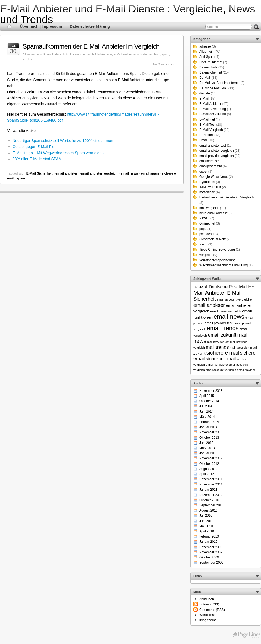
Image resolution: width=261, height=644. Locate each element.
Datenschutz (60, 54)
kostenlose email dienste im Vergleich (226, 197)
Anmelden (207, 599)
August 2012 (208, 469)
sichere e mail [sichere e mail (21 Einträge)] (223, 353)
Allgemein (29, 54)
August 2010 (208, 510)
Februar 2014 (209, 422)
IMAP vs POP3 (210, 187)
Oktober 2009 (209, 557)
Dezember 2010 (211, 495)
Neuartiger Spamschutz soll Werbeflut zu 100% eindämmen (63, 141)
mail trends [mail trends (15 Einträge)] (217, 347)
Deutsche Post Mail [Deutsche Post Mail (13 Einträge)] (228, 287)
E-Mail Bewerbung (213, 109)
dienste (205, 93)
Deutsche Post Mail (213, 88)
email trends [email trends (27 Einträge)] (223, 328)
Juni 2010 (206, 521)
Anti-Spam (44, 54)
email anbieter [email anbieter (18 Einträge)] (209, 305)
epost (203, 172)
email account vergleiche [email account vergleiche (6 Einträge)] (234, 299)
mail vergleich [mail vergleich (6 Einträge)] (240, 347)
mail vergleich (209, 208)
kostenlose (207, 192)
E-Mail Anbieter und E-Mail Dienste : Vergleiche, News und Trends (128, 14)
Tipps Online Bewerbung (217, 250)
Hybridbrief (207, 182)
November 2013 (211, 432)
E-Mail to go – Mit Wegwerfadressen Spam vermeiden (58, 153)
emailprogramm (211, 166)
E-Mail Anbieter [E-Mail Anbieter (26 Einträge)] (224, 289)
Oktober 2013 (209, 438)
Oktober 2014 (209, 401)
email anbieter (66, 173)
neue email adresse (214, 213)
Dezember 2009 (211, 547)
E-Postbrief (207, 135)
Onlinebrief (207, 223)
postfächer (207, 234)
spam (166, 54)
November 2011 (211, 484)
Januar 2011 (208, 490)
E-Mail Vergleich (211, 130)
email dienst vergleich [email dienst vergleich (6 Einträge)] (226, 311)
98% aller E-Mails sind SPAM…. (40, 159)
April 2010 (207, 531)
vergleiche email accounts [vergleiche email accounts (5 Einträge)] (231, 365)
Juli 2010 (206, 516)
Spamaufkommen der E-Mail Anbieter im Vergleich (91, 46)
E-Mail (204, 99)
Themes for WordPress (247, 635)
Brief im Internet (211, 62)
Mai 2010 (206, 526)
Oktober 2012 (209, 464)
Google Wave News (214, 177)
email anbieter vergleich (145, 54)
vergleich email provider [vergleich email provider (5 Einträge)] (240, 370)
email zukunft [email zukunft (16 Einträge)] (222, 335)
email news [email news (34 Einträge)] (229, 317)
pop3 (203, 229)
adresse (205, 46)
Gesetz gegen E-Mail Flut (34, 147)
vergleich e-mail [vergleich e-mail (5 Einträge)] (203, 365)
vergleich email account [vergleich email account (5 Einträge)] (208, 370)
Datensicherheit (80, 54)
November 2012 (211, 458)
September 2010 (211, 505)
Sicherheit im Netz (212, 239)
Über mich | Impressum (41, 26)
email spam (150, 173)
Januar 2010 (208, 542)
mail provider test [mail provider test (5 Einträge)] (218, 342)
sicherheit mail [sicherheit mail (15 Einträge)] (221, 359)
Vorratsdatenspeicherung (217, 260)
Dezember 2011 (211, 479)
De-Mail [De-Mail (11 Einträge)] (201, 287)
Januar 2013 (208, 453)
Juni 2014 (206, 412)
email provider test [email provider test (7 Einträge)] (219, 323)
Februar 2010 (209, 536)
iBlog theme (208, 620)
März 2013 (207, 448)
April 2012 (207, 474)
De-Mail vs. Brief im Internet (219, 83)
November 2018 (211, 391)
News (203, 218)
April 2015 (207, 396)
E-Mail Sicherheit (40, 173)
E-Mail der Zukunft (213, 114)
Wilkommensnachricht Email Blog (223, 265)
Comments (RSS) (212, 610)
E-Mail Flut (121, 54)
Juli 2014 (206, 406)
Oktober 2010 (209, 500)
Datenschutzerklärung (90, 26)
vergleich (28, 59)
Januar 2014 (208, 427)
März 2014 (207, 417)
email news (129, 173)
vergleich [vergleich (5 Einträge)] (243, 359)
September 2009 (211, 563)
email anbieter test (213, 146)
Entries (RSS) (209, 604)
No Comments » (164, 64)
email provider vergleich (217, 156)
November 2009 (211, 552)
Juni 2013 (206, 443)
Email (203, 140)
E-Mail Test (207, 125)
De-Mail (205, 78)
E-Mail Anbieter (102, 54)
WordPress (207, 615)
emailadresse (209, 161)
